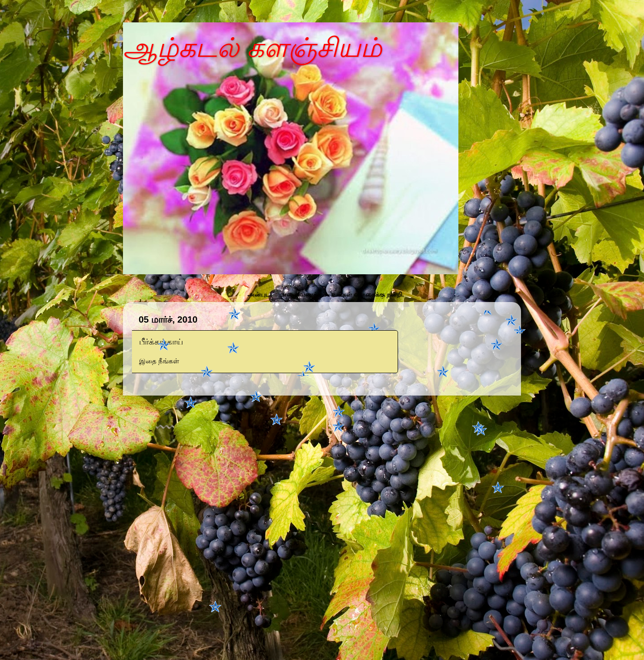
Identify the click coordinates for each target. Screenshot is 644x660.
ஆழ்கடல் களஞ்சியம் (252, 48)
